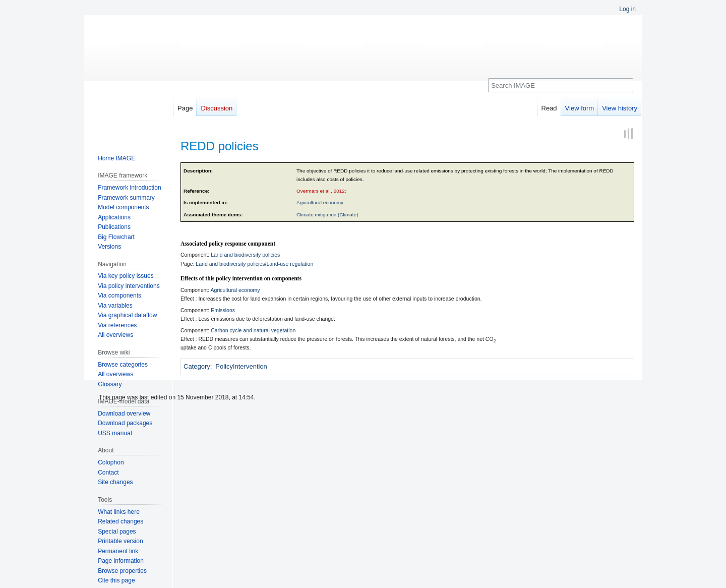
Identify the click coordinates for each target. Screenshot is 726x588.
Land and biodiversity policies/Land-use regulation (254, 264)
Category (197, 366)
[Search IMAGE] (561, 85)
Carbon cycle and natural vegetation (253, 330)
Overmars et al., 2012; (321, 191)
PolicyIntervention (241, 366)
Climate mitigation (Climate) (327, 215)
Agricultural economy (320, 202)
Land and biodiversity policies (245, 255)
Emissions (223, 310)
